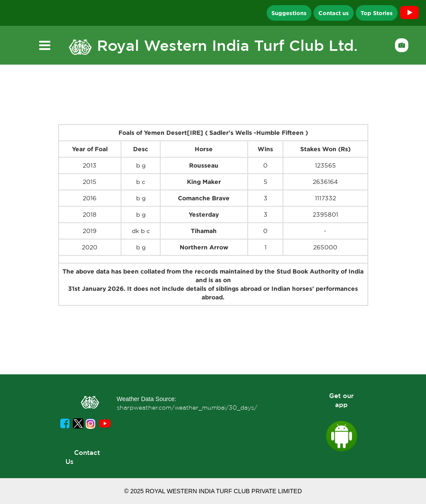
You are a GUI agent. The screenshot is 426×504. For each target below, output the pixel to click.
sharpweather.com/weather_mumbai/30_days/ (187, 408)
